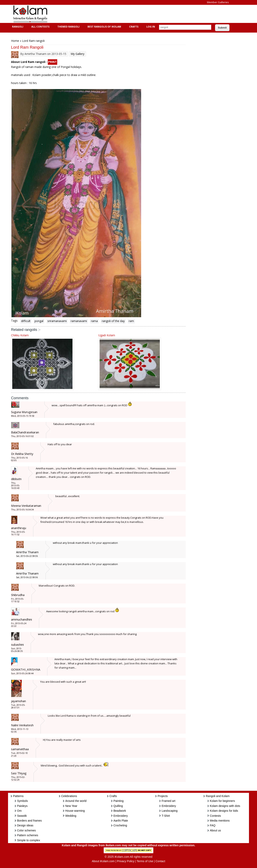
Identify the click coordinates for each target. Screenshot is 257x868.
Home (15, 41)
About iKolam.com (103, 861)
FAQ (213, 825)
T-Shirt (166, 816)
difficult (26, 321)
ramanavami (79, 321)
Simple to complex (29, 840)
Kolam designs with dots (225, 806)
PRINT (53, 62)
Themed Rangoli (68, 27)
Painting (119, 801)
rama (94, 321)
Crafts (133, 27)
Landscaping (170, 811)
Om (19, 811)
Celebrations (69, 796)
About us (215, 830)
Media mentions (220, 821)
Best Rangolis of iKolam (104, 27)
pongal (39, 321)
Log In (151, 27)
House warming (75, 811)
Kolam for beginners (222, 801)
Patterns (18, 796)
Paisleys (22, 806)
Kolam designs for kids (224, 811)
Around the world (76, 801)
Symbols (22, 801)
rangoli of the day (113, 321)
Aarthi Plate (121, 821)
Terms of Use (145, 861)
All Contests (40, 27)
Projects (163, 796)
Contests (215, 816)
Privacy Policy (126, 861)
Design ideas (25, 825)
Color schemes (26, 830)
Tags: (15, 321)
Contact (160, 861)
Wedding (71, 816)
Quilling (118, 806)
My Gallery (78, 54)
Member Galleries (218, 2)
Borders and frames (29, 821)
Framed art (168, 801)
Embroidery (121, 816)
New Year (71, 806)
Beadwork (120, 811)
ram (131, 321)
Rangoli (17, 27)
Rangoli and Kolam (218, 796)
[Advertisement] (125, 14)
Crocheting (120, 825)
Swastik (22, 816)
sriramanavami (57, 321)
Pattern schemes (28, 835)
